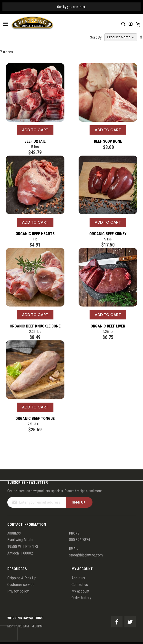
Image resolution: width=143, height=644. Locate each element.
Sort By (96, 37)
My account (80, 591)
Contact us (80, 585)
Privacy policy (18, 591)
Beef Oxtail (35, 141)
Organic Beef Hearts (35, 234)
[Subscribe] (79, 502)
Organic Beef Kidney (108, 234)
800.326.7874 (80, 540)
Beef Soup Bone (108, 141)
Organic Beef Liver (108, 326)
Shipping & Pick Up (22, 578)
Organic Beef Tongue (35, 419)
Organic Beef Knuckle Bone (35, 326)
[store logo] (27, 24)
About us (78, 578)
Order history (81, 598)
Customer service (21, 585)
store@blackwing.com (86, 555)
